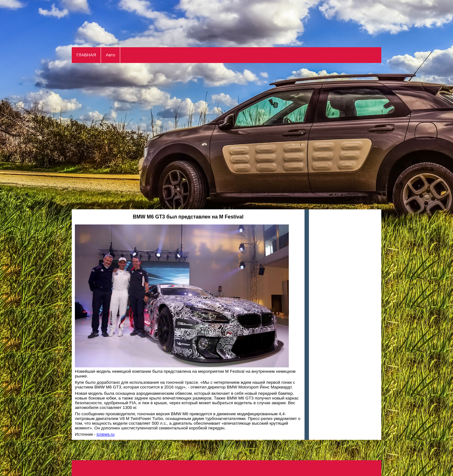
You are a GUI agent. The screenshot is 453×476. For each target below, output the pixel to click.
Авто (110, 55)
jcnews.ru (106, 434)
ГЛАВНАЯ (86, 55)
